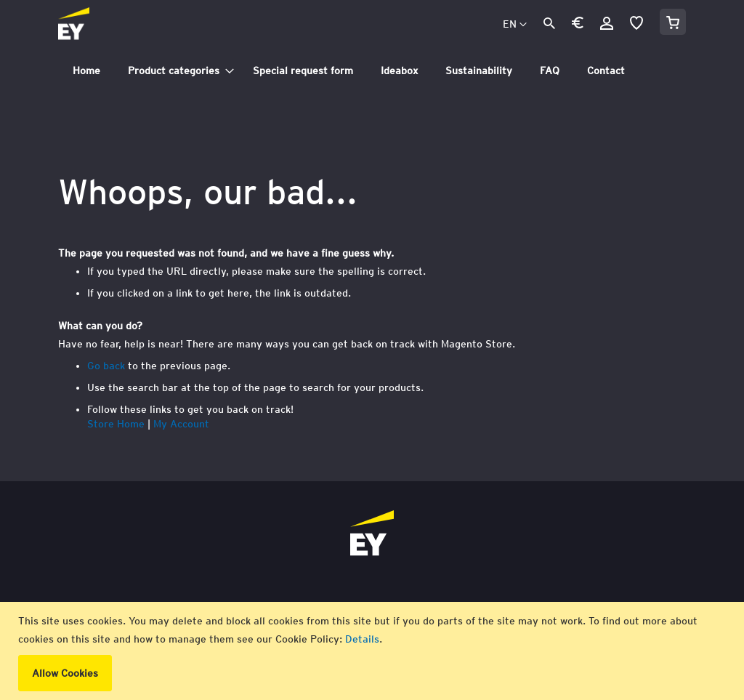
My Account (181, 424)
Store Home (116, 424)
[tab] (372, 71)
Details (362, 639)
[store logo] (106, 25)
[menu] (372, 71)
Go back (106, 366)
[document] (374, 651)
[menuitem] (86, 71)
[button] (578, 25)
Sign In (607, 23)
